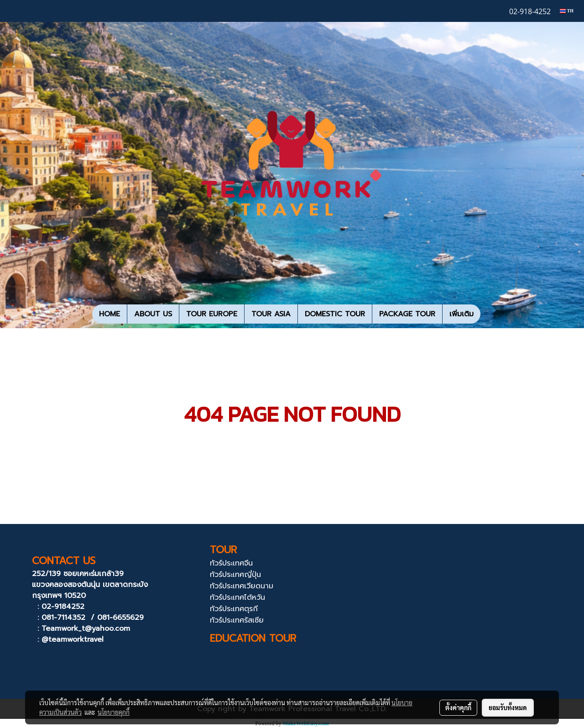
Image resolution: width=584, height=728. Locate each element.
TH (567, 11)
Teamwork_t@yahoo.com (86, 628)
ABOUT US (153, 314)
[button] (489, 314)
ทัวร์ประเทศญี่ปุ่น (235, 575)
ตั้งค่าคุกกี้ (458, 707)
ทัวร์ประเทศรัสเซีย (237, 620)
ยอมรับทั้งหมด (508, 707)
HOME (109, 314)
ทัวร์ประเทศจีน (231, 563)
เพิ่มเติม (461, 314)
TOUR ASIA (271, 314)
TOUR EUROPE (212, 314)
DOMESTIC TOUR (335, 314)
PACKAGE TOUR (407, 314)
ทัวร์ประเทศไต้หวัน (237, 597)
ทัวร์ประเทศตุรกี (234, 609)
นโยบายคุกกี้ (114, 712)
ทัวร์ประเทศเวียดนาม (242, 586)
